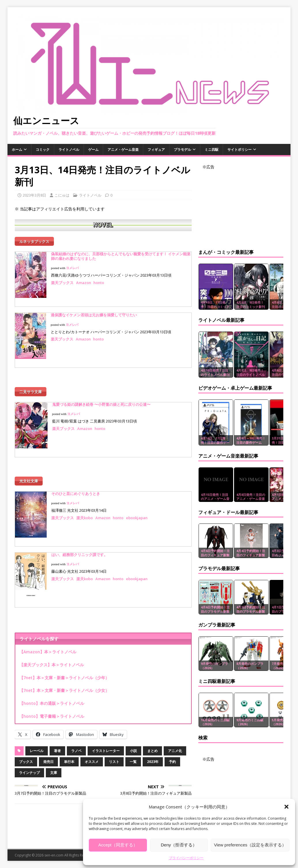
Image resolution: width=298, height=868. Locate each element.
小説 (133, 746)
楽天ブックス (62, 281)
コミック (43, 150)
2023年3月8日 (34, 195)
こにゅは (62, 195)
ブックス (26, 757)
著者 (57, 746)
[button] (286, 807)
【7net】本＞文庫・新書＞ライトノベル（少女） (64, 686)
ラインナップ (29, 768)
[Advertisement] (241, 206)
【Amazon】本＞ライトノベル (48, 647)
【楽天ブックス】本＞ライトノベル (52, 660)
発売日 (48, 757)
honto (99, 281)
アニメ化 (175, 746)
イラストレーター (106, 746)
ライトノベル (69, 150)
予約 (172, 757)
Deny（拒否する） (179, 845)
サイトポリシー (239, 150)
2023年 (153, 757)
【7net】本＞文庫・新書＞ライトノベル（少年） (64, 673)
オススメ (92, 757)
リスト (114, 757)
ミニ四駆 (212, 150)
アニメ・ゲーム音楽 (123, 150)
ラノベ (76, 746)
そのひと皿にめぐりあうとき (76, 489)
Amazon (84, 281)
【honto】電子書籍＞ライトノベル (52, 712)
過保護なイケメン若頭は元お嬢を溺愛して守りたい (94, 313)
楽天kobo (85, 513)
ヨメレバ (72, 267)
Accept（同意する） (118, 845)
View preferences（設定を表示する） (250, 845)
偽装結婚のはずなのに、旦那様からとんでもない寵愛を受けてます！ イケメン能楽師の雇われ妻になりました (121, 255)
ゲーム (93, 150)
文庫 (54, 768)
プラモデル (182, 150)
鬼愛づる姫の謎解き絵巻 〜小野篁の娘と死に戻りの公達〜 (101, 401)
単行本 (69, 757)
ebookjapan (137, 513)
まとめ (152, 746)
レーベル (37, 746)
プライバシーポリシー (186, 858)
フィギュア (156, 150)
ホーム (17, 150)
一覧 (133, 757)
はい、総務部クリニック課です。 (79, 550)
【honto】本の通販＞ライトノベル (52, 699)
